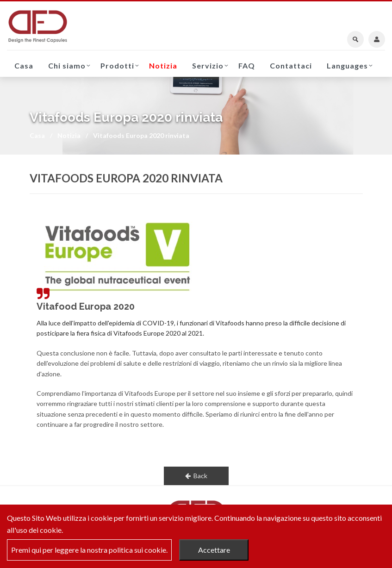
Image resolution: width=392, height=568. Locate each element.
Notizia (163, 66)
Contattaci (291, 66)
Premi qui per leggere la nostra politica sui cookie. (89, 550)
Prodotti (117, 66)
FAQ (247, 66)
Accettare (214, 550)
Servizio (208, 66)
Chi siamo (67, 66)
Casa (24, 66)
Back (196, 476)
